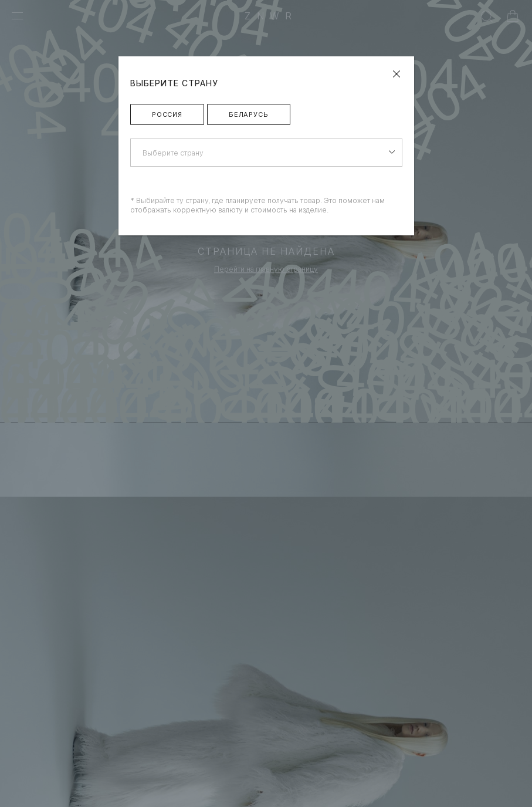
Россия (167, 114)
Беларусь (249, 114)
